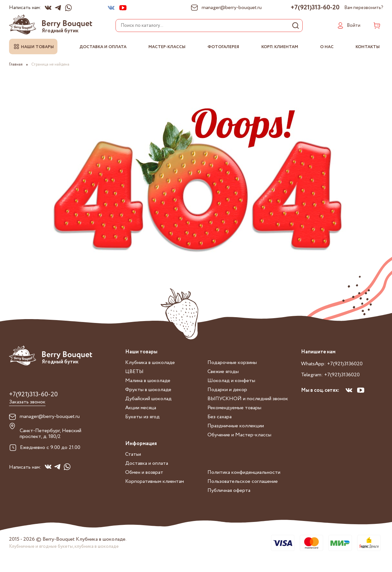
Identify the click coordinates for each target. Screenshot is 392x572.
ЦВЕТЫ (134, 372)
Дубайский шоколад (148, 399)
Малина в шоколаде (148, 381)
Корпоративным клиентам (155, 481)
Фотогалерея (223, 47)
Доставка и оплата (103, 47)
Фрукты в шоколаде (148, 390)
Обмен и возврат (144, 472)
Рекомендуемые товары (234, 408)
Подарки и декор (227, 390)
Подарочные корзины (232, 363)
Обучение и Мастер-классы (239, 435)
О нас (327, 47)
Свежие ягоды (223, 372)
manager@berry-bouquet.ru (50, 417)
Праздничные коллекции (236, 426)
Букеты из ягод (142, 417)
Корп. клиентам (280, 47)
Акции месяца (141, 408)
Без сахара (220, 417)
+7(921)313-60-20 (315, 8)
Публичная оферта (229, 490)
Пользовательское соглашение (243, 481)
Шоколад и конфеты (231, 381)
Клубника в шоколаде (150, 363)
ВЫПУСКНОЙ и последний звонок (248, 399)
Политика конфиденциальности (244, 472)
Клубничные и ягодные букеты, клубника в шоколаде (64, 546)
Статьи (133, 454)
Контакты (368, 47)
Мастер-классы (167, 47)
